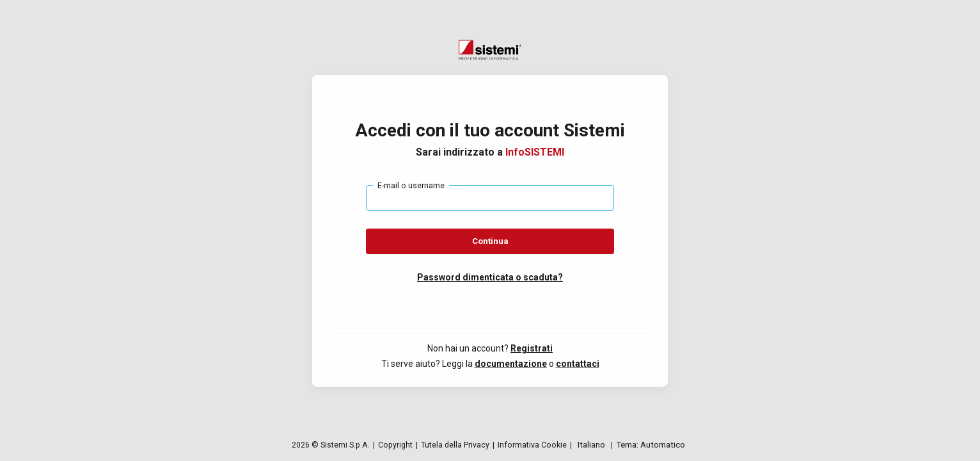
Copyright (395, 445)
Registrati (532, 348)
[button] (490, 277)
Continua (490, 241)
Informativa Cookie (532, 445)
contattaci (578, 364)
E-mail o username (411, 185)
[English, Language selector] (591, 445)
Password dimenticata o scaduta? (490, 277)
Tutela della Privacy (455, 445)
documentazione (511, 364)
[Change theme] (651, 445)
